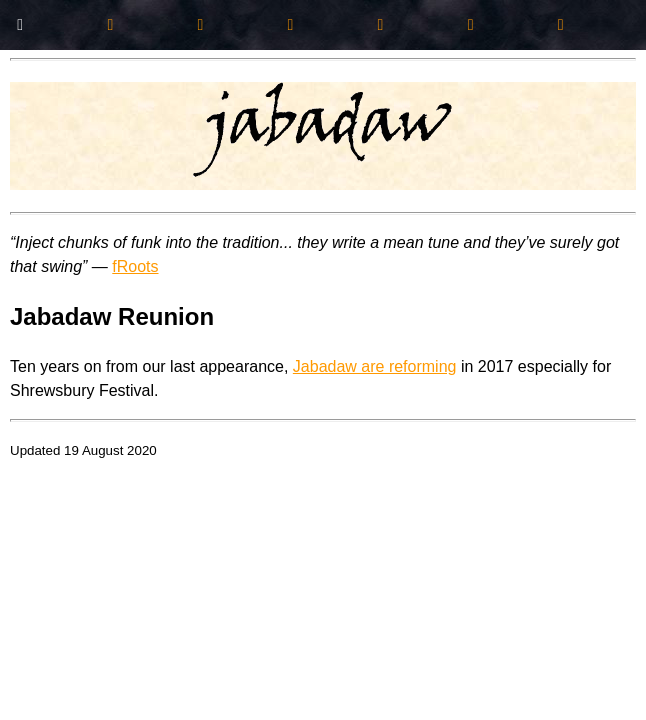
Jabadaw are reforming (375, 366)
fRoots (135, 266)
